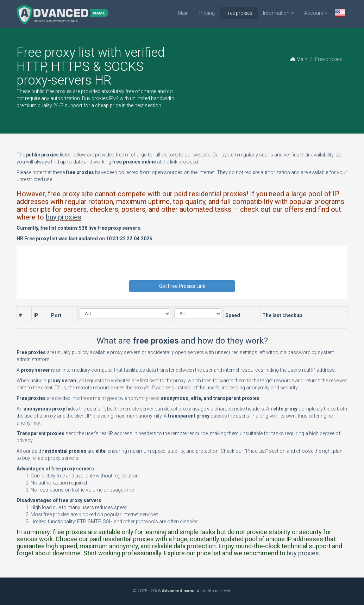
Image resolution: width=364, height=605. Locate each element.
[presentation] (183, 266)
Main (183, 13)
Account (316, 13)
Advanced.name (178, 591)
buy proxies (64, 217)
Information (278, 13)
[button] (340, 14)
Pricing (207, 13)
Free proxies (239, 13)
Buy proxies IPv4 (100, 98)
